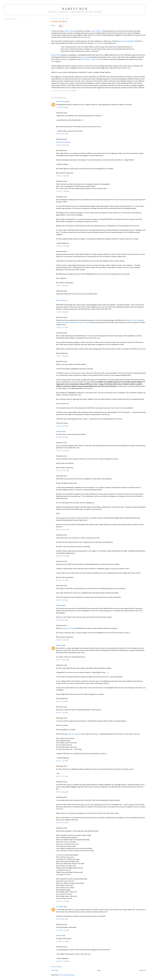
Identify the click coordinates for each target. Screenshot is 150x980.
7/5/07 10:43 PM (62, 451)
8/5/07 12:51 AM (63, 556)
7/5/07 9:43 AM (62, 134)
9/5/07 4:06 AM (62, 792)
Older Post (143, 970)
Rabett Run (75, 9)
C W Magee (60, 907)
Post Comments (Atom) (67, 975)
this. (82, 120)
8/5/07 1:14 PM (62, 701)
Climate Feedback (59, 21)
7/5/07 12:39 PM (62, 246)
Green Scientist (61, 102)
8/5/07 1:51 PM (62, 776)
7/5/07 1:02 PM (62, 286)
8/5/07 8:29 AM (62, 600)
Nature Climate (69, 31)
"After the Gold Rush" (75, 734)
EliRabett (59, 431)
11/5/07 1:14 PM (62, 941)
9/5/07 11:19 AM (63, 901)
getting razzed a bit (68, 628)
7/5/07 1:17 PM (62, 327)
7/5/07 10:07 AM (63, 145)
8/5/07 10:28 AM (63, 640)
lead (120, 41)
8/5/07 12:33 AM (63, 530)
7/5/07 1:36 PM (62, 356)
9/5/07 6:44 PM (62, 919)
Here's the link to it (62, 300)
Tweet (53, 25)
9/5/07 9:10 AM (62, 823)
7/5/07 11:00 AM (63, 176)
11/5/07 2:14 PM (62, 961)
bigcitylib (59, 645)
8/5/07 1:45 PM (62, 761)
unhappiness (131, 41)
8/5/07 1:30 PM (62, 713)
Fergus (84, 57)
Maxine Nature (56, 55)
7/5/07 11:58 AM (63, 191)
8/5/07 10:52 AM (63, 660)
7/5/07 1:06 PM (62, 312)
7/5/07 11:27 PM (62, 470)
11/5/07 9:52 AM (63, 930)
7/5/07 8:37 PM (62, 426)
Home (99, 970)
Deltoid (88, 37)
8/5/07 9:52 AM (62, 620)
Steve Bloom (98, 43)
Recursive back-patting (63, 142)
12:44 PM (73, 91)
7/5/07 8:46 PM (62, 437)
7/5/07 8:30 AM (62, 107)
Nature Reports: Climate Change (90, 59)
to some (124, 41)
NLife (53, 61)
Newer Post (55, 970)
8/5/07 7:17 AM (62, 580)
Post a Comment (57, 967)
